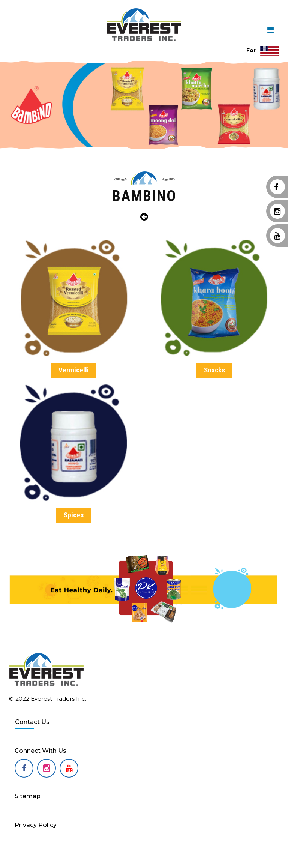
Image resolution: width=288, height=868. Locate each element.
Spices (74, 515)
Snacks (214, 370)
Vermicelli (74, 370)
